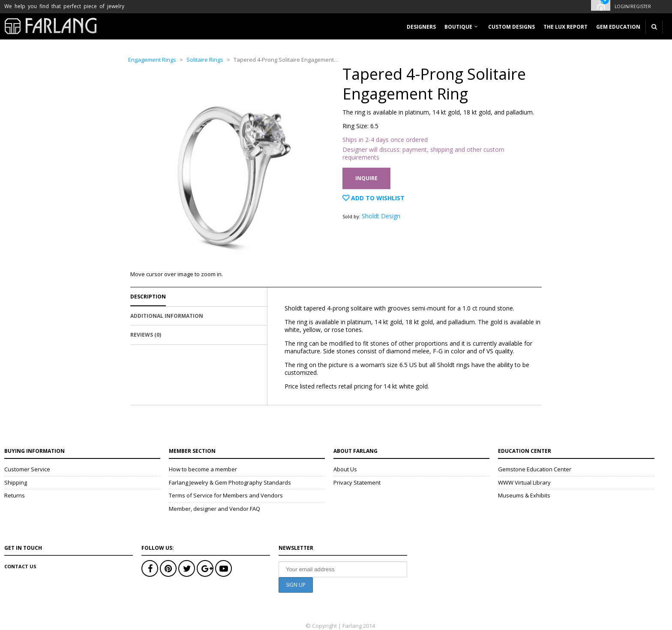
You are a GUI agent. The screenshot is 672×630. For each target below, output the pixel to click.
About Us (345, 469)
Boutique (458, 27)
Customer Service (27, 469)
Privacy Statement (357, 482)
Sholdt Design (381, 216)
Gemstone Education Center (535, 469)
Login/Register (633, 6)
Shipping (16, 482)
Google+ (205, 568)
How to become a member (203, 469)
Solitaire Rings (205, 60)
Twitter (187, 568)
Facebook (150, 568)
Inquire (366, 178)
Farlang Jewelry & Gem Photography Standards (230, 482)
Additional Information (167, 316)
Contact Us (20, 566)
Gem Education (618, 27)
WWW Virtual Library (524, 482)
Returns (15, 495)
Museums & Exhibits (524, 495)
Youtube (223, 568)
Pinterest (168, 568)
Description (148, 297)
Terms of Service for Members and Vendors (226, 495)
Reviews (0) (146, 335)
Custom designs (511, 27)
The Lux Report (565, 27)
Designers (421, 27)
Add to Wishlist (377, 198)
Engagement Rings (152, 60)
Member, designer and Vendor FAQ (214, 509)
